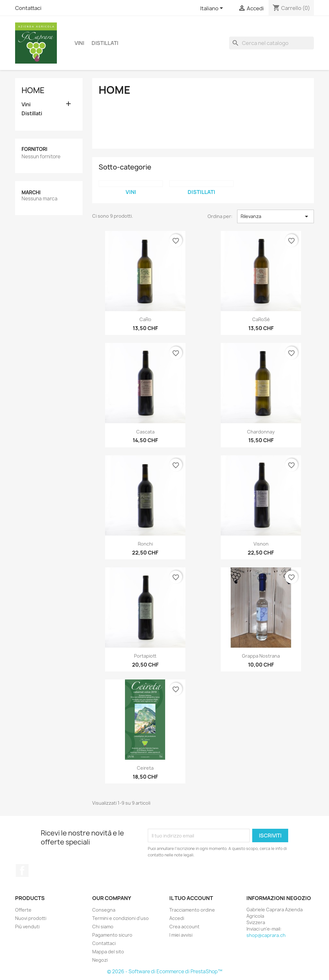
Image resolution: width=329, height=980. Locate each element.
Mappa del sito (108, 952)
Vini (79, 43)
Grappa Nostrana (261, 656)
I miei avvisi (181, 935)
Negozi (100, 960)
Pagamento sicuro (112, 935)
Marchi (31, 192)
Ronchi (145, 544)
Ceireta (145, 768)
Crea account (184, 927)
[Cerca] (271, 43)
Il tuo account (191, 898)
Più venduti (27, 927)
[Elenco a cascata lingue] (213, 9)
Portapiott (145, 656)
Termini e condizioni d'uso (120, 918)
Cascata (145, 432)
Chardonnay (261, 432)
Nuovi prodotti (31, 918)
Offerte (23, 910)
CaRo (145, 319)
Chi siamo (103, 927)
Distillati (105, 43)
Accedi (177, 918)
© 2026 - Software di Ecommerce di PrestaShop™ (165, 971)
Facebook (22, 871)
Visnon (261, 544)
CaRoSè (261, 319)
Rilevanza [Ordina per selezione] (276, 216)
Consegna (104, 910)
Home (33, 90)
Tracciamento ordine (192, 910)
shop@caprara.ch (266, 935)
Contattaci (28, 8)
